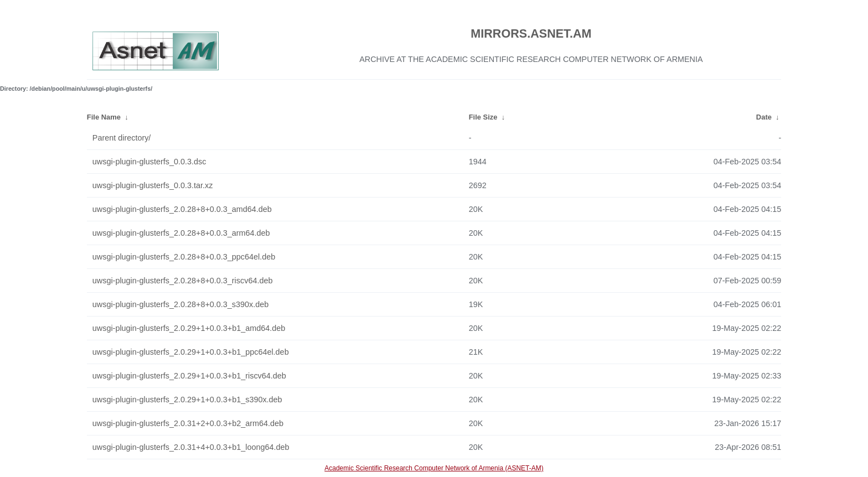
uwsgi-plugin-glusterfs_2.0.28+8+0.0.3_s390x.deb (180, 304)
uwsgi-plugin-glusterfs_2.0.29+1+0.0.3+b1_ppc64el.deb (191, 352)
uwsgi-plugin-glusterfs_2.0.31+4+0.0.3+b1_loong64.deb (191, 447)
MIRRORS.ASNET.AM (531, 33)
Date (764, 117)
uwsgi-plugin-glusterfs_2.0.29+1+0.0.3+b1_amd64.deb (189, 328)
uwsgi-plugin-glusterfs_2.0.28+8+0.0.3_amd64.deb (182, 209)
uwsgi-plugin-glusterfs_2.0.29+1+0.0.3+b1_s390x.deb (187, 400)
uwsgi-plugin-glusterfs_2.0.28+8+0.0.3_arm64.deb (181, 233)
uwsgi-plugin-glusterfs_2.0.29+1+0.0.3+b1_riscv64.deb (189, 376)
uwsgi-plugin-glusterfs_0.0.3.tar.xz (153, 185)
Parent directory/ (122, 138)
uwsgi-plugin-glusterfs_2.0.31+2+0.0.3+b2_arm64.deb (188, 423)
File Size (483, 117)
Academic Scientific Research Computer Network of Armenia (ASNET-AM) (434, 468)
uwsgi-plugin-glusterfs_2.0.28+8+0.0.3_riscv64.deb (183, 281)
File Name (104, 117)
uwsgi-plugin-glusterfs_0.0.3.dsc (149, 162)
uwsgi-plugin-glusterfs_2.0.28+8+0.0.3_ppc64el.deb (184, 257)
